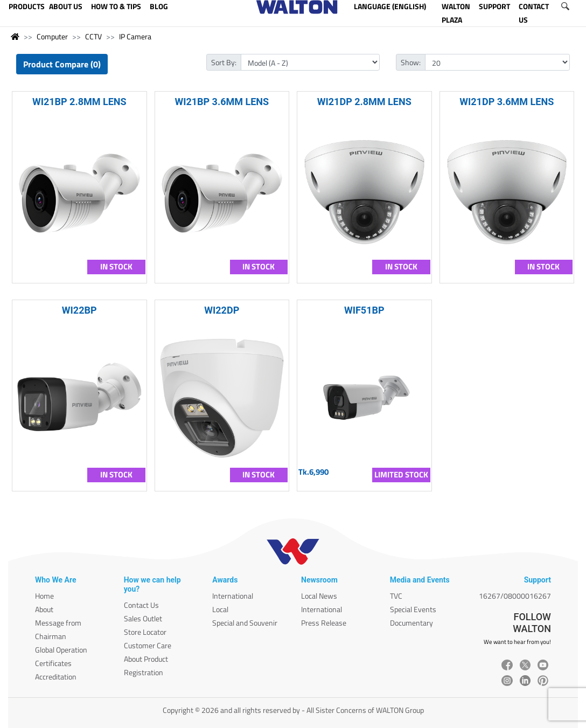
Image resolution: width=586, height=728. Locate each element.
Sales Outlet (143, 618)
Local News (319, 596)
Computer (52, 36)
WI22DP (222, 310)
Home (44, 596)
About (44, 609)
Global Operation (61, 650)
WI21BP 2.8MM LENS (79, 102)
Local (220, 609)
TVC (396, 596)
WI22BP (79, 310)
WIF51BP (364, 310)
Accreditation (56, 677)
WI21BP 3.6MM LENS (222, 102)
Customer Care (148, 645)
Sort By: (224, 62)
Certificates (53, 663)
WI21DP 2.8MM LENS (364, 102)
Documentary (411, 623)
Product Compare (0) (62, 64)
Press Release (324, 623)
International (233, 596)
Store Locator (145, 632)
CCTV (93, 36)
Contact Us (141, 605)
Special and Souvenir (245, 623)
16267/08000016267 (515, 596)
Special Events (413, 609)
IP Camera (135, 36)
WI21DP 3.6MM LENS (507, 102)
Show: (411, 62)
